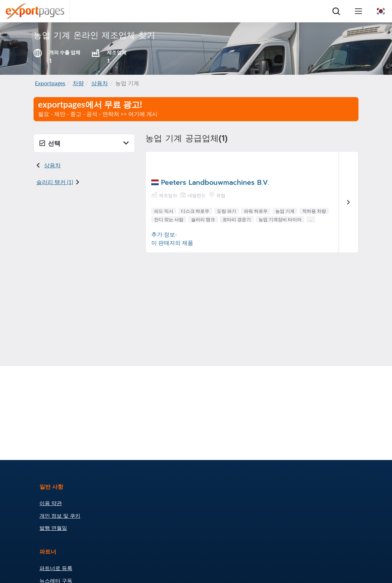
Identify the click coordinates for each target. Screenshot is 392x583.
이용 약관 (51, 503)
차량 (78, 83)
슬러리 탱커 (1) (55, 182)
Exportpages (50, 83)
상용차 (100, 83)
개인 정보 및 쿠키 (60, 516)
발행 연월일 (53, 528)
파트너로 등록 (56, 568)
